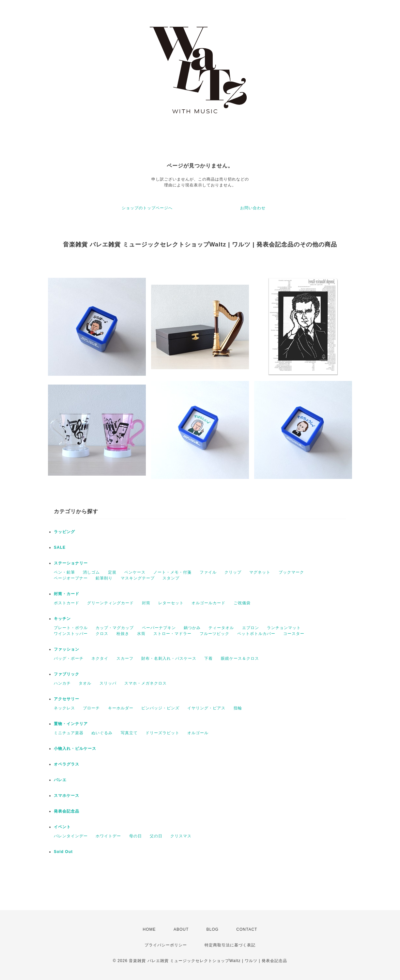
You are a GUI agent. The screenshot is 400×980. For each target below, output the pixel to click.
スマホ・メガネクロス (146, 683)
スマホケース (67, 796)
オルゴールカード (208, 603)
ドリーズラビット (162, 733)
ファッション (67, 649)
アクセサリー (67, 699)
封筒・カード (67, 594)
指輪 (238, 708)
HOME (149, 929)
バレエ (60, 780)
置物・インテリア (71, 724)
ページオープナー (71, 578)
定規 (112, 572)
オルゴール (198, 733)
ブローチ (91, 708)
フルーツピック (215, 634)
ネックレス (64, 708)
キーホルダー (121, 708)
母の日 (136, 836)
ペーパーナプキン (159, 628)
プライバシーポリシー (166, 945)
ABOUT (181, 929)
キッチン (62, 619)
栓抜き (123, 634)
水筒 (141, 634)
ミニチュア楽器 (69, 733)
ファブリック (67, 674)
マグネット (260, 572)
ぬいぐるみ (102, 733)
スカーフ (125, 658)
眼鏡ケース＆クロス (240, 658)
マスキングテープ (138, 578)
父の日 (156, 836)
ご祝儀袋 (242, 603)
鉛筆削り (104, 578)
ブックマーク (291, 572)
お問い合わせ (253, 208)
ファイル (208, 572)
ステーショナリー (71, 563)
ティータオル (221, 628)
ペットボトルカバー (256, 634)
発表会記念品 (67, 811)
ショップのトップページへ (147, 208)
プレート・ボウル (71, 628)
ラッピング (64, 532)
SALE (60, 547)
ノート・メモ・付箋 (172, 572)
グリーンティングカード (110, 603)
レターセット (171, 603)
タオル (85, 683)
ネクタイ (100, 658)
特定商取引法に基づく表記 (230, 945)
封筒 (146, 603)
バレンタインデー (71, 836)
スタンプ (171, 578)
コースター (294, 634)
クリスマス (181, 836)
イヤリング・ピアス (206, 708)
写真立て (129, 733)
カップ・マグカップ (115, 628)
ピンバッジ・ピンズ (160, 708)
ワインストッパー (71, 634)
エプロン (251, 628)
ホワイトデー (108, 836)
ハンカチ (62, 683)
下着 (208, 658)
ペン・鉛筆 (64, 572)
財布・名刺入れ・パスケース (169, 658)
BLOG (213, 929)
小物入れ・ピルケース (75, 749)
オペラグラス (67, 764)
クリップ (233, 572)
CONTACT (247, 929)
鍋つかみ (192, 628)
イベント (62, 827)
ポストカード (67, 603)
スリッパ (108, 683)
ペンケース (135, 572)
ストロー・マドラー (172, 634)
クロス (102, 634)
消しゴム (91, 572)
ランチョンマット (284, 628)
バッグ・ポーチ (69, 658)
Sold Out (63, 852)
